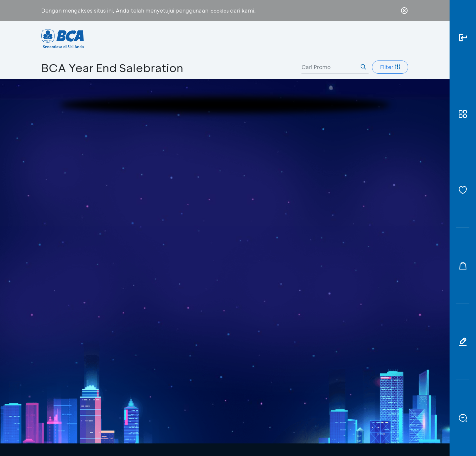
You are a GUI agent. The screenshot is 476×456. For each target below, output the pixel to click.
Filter (390, 67)
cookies (220, 11)
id (391, 39)
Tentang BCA (261, 38)
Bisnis (216, 38)
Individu (178, 38)
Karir (305, 38)
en (402, 39)
